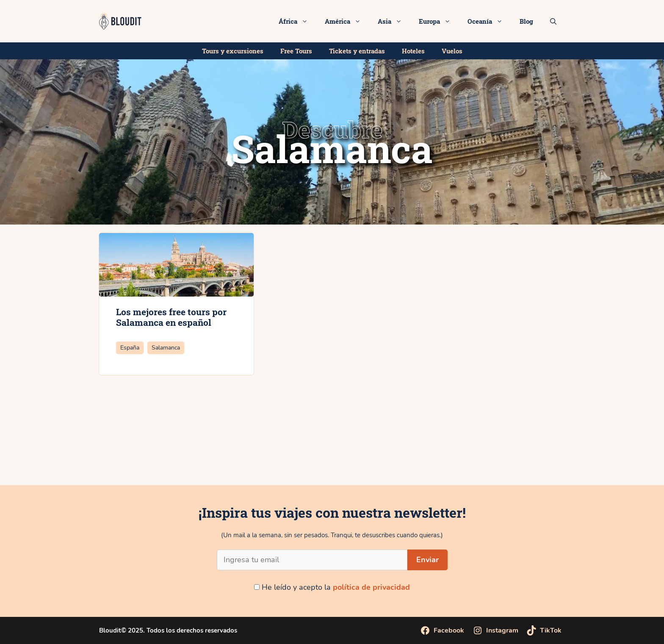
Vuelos (452, 51)
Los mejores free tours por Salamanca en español (171, 317)
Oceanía (489, 21)
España (130, 348)
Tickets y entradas (357, 51)
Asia (394, 21)
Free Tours (296, 51)
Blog (526, 21)
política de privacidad (371, 587)
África (297, 21)
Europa (439, 21)
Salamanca (166, 348)
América (347, 21)
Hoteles (413, 51)
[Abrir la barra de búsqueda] (553, 21)
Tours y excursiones (233, 51)
